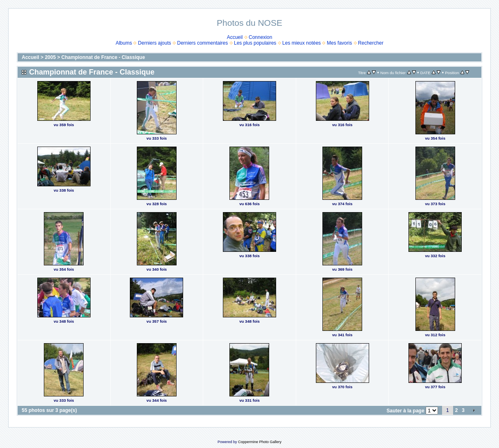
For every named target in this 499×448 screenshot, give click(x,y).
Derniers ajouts (155, 43)
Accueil (235, 37)
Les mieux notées (302, 43)
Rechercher (371, 43)
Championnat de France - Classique (103, 57)
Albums (124, 43)
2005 (50, 57)
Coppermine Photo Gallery (260, 442)
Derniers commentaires (202, 43)
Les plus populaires (255, 43)
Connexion (260, 37)
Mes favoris (339, 43)
